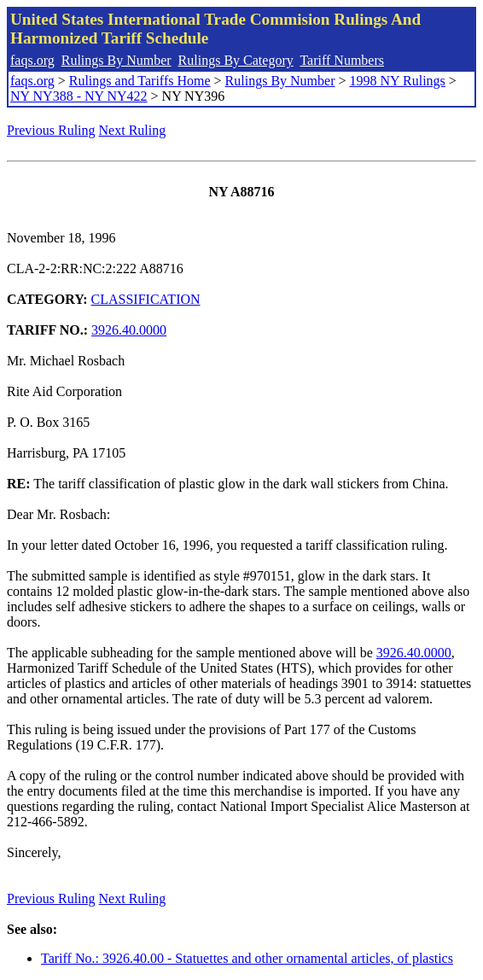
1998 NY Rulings (398, 81)
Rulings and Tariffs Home (140, 81)
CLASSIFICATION (146, 299)
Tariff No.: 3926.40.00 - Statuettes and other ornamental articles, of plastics (247, 958)
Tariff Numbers (342, 60)
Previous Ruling (51, 130)
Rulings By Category (236, 60)
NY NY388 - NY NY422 (79, 96)
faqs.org (32, 60)
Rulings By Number (116, 60)
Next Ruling (133, 130)
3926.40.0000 (129, 330)
